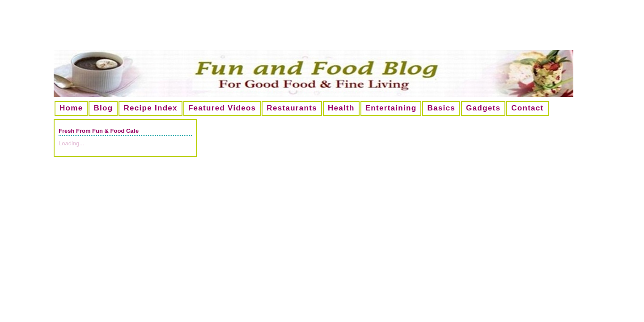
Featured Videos (222, 108)
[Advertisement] (322, 29)
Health (341, 108)
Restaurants (292, 108)
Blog (103, 108)
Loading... (71, 143)
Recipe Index (150, 108)
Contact (527, 108)
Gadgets (483, 108)
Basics (441, 108)
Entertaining (391, 108)
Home (71, 108)
